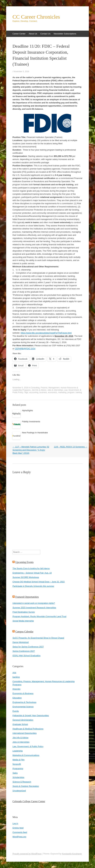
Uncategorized (19, 791)
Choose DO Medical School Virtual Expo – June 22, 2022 (39, 582)
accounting (34, 392)
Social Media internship (23, 621)
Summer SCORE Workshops (26, 577)
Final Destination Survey (24, 612)
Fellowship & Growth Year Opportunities (31, 715)
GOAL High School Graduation (26, 656)
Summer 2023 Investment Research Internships (34, 608)
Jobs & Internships (55, 390)
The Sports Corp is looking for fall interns (31, 568)
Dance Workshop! (21, 642)
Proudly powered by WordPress (27, 854)
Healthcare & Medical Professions (28, 729)
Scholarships (18, 777)
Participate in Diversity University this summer (33, 586)
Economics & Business (23, 693)
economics (52, 392)
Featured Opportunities (27, 597)
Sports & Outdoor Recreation (26, 786)
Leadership (18, 751)
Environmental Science (23, 707)
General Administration (23, 720)
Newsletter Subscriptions (65, 34)
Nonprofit (17, 764)
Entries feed (18, 828)
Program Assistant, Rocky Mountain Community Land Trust (39, 616)
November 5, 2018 (21, 71)
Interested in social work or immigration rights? (34, 603)
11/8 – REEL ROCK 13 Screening (71, 447)
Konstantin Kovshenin (72, 854)
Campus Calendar (24, 632)
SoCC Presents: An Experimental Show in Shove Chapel (38, 638)
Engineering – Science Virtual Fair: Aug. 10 (32, 573)
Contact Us (45, 34)
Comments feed (20, 832)
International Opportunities (25, 733)
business (43, 392)
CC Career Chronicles (36, 17)
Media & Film (18, 760)
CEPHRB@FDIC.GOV (25, 349)
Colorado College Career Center (29, 801)
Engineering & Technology (24, 702)
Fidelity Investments (31, 422)
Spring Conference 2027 (24, 651)
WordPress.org (19, 837)
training (79, 392)
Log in (15, 823)
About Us (33, 34)
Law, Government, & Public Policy (28, 746)
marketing (62, 392)
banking (16, 677)
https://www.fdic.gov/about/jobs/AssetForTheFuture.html (46, 333)
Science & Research (22, 782)
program (71, 392)
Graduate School (20, 724)
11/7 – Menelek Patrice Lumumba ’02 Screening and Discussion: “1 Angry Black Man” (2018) (31, 450)
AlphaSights (27, 410)
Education (17, 698)
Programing (18, 769)
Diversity (16, 689)
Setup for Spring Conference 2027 (28, 647)
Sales (15, 773)
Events (16, 711)
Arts (14, 673)
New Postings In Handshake (35, 433)
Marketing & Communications (26, 755)
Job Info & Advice (39, 390)
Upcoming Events (24, 562)
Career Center (19, 34)
